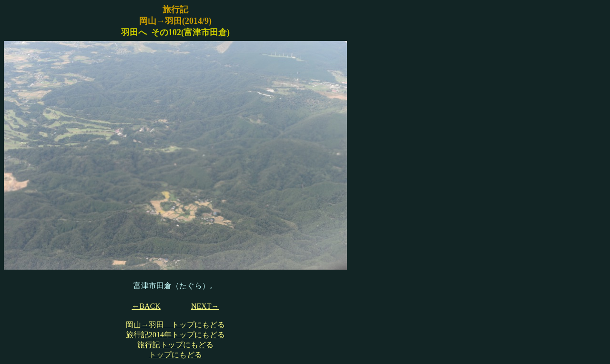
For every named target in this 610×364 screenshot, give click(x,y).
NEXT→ (205, 306)
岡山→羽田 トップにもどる (175, 325)
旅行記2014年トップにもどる (175, 335)
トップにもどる (175, 355)
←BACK (146, 306)
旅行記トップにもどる (175, 345)
